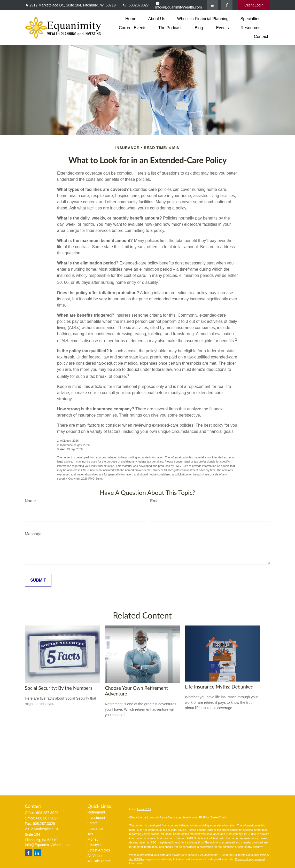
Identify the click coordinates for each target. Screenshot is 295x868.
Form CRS (144, 809)
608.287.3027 (47, 818)
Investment (96, 818)
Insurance (95, 828)
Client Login (254, 5)
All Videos (96, 856)
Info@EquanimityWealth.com (178, 5)
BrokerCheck (219, 817)
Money (93, 839)
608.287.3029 (47, 813)
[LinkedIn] (212, 5)
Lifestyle (94, 845)
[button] (131, 19)
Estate (93, 823)
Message (33, 534)
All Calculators (99, 861)
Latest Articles (99, 850)
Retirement (96, 812)
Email (155, 501)
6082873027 (135, 5)
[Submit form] (38, 580)
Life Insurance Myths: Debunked (219, 687)
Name (30, 501)
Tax (90, 834)
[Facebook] (227, 5)
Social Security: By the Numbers (59, 688)
